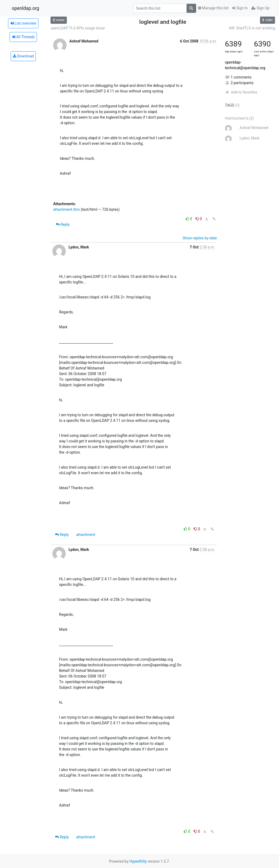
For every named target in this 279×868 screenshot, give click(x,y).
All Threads (23, 37)
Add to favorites (241, 92)
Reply (63, 224)
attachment (86, 535)
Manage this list (213, 8)
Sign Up (260, 8)
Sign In (240, 8)
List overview (23, 23)
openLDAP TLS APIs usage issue (78, 28)
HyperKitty (138, 861)
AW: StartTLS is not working (252, 28)
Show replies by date (200, 238)
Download (23, 56)
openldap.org (25, 8)
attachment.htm (67, 209)
